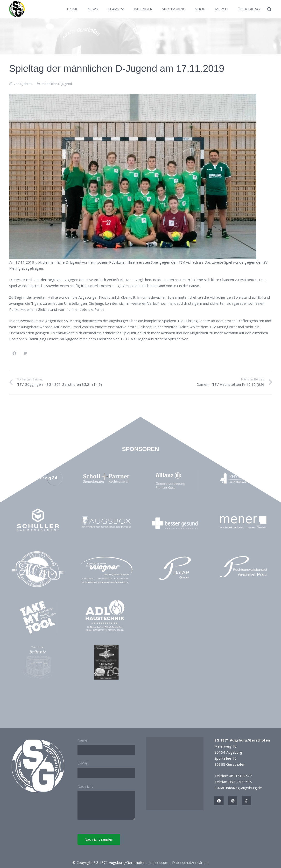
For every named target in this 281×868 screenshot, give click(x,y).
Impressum (159, 862)
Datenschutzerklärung (190, 862)
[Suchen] (269, 9)
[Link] (17, 9)
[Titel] (219, 801)
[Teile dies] (15, 353)
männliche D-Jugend (57, 84)
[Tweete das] (25, 353)
